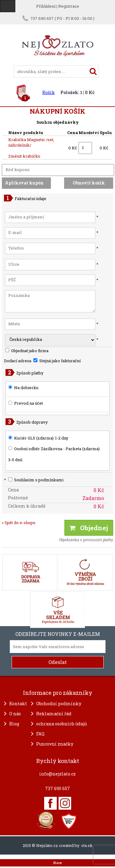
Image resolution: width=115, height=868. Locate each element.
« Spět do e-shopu (19, 523)
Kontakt (18, 704)
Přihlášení (46, 6)
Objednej (89, 528)
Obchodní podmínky (59, 704)
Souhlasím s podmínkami (34, 480)
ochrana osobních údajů (62, 724)
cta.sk (87, 845)
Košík (49, 92)
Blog (14, 724)
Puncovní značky (55, 744)
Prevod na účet (29, 403)
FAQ (40, 734)
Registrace (69, 6)
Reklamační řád (54, 714)
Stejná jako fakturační (57, 361)
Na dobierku (26, 388)
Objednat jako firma (27, 351)
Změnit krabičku (24, 156)
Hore (57, 863)
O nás (15, 714)
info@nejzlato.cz (57, 774)
